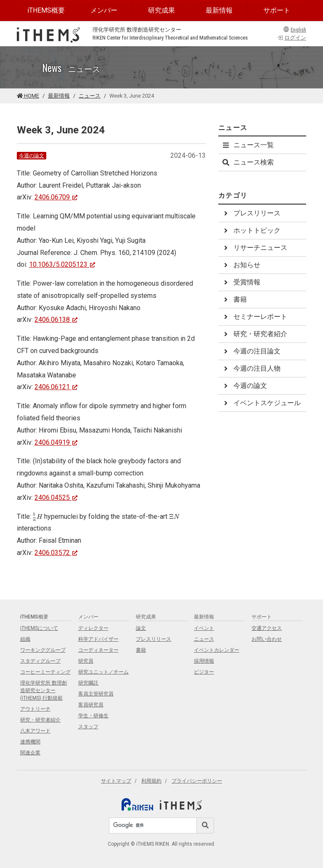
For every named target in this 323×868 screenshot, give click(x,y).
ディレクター (93, 628)
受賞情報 (241, 282)
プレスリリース (251, 213)
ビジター (204, 672)
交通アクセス (267, 628)
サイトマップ (116, 781)
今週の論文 (32, 156)
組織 (25, 639)
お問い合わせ (267, 639)
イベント (204, 628)
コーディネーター (98, 650)
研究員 (86, 661)
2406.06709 (56, 197)
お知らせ (241, 265)
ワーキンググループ (43, 650)
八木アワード (35, 731)
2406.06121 (56, 387)
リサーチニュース (254, 248)
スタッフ (88, 727)
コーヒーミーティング (45, 672)
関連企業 (30, 753)
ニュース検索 (248, 162)
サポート (277, 10)
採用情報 (204, 661)
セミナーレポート (254, 317)
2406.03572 (56, 553)
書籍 (234, 299)
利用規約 (151, 781)
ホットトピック (251, 230)
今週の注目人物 (251, 368)
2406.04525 (56, 498)
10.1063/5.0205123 (62, 264)
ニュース (90, 96)
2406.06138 (56, 320)
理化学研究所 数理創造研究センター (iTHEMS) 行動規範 (44, 690)
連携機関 (30, 742)
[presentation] (38, 517)
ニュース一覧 (248, 145)
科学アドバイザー (98, 639)
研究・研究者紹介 (254, 334)
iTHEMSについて (39, 628)
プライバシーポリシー (197, 781)
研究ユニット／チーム (103, 672)
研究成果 (161, 10)
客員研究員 (91, 705)
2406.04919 (56, 442)
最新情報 (219, 10)
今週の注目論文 (251, 351)
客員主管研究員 (96, 694)
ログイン (292, 38)
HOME (28, 96)
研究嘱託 (88, 683)
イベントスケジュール (261, 403)
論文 (141, 628)
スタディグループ (40, 661)
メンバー (104, 10)
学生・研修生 (93, 716)
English (295, 30)
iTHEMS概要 (46, 10)
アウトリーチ (35, 709)
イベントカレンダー (217, 650)
